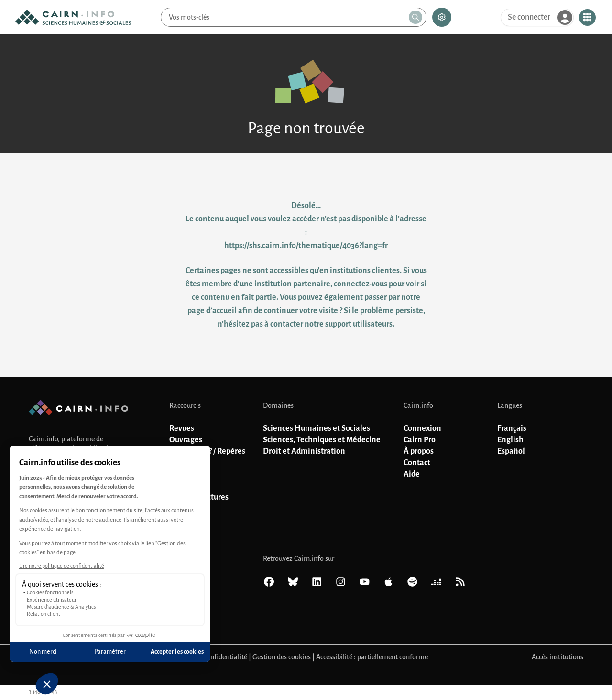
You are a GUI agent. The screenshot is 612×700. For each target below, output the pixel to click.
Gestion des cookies (282, 657)
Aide (412, 474)
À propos (419, 451)
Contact (417, 463)
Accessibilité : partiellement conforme (372, 657)
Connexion (422, 428)
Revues (182, 428)
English (510, 440)
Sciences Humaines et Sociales (317, 428)
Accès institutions (557, 657)
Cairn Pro (420, 440)
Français (512, 428)
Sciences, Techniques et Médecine (322, 440)
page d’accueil (212, 311)
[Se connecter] (537, 17)
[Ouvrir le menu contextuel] (587, 17)
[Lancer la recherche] (415, 17)
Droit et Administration (304, 451)
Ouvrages (186, 440)
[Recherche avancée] (442, 17)
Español (511, 451)
